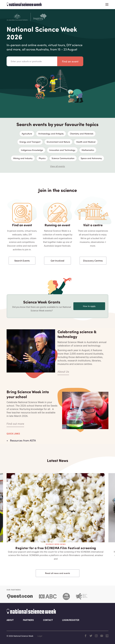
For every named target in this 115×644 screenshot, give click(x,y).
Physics (42, 158)
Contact (48, 620)
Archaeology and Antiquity (51, 134)
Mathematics (88, 150)
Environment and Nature (58, 142)
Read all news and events (57, 573)
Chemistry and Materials (82, 134)
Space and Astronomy (91, 158)
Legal (40, 636)
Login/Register (71, 620)
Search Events (22, 261)
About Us (63, 372)
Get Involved (57, 261)
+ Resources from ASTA (21, 440)
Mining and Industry (23, 158)
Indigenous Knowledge (32, 150)
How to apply (89, 306)
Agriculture (27, 134)
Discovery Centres (93, 261)
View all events (57, 166)
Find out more (15, 424)
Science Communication (63, 158)
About (10, 620)
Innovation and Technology (62, 150)
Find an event (70, 61)
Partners (28, 620)
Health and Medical (86, 142)
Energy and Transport (30, 142)
